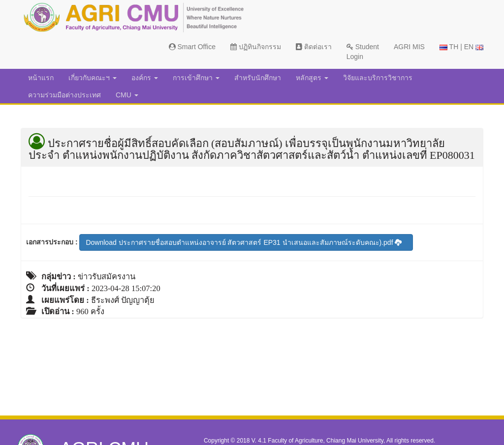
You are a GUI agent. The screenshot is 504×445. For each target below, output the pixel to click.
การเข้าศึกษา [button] (196, 78)
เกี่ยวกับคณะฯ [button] (93, 78)
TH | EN (461, 47)
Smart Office (192, 47)
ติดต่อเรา (314, 47)
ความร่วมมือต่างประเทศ (64, 95)
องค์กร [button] (145, 78)
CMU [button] (127, 95)
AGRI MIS (409, 47)
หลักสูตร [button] (312, 78)
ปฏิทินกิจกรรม (256, 47)
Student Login (363, 52)
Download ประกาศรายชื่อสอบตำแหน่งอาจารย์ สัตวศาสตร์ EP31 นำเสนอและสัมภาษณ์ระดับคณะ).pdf (244, 242)
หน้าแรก (41, 78)
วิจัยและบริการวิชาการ (378, 78)
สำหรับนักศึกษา (258, 78)
